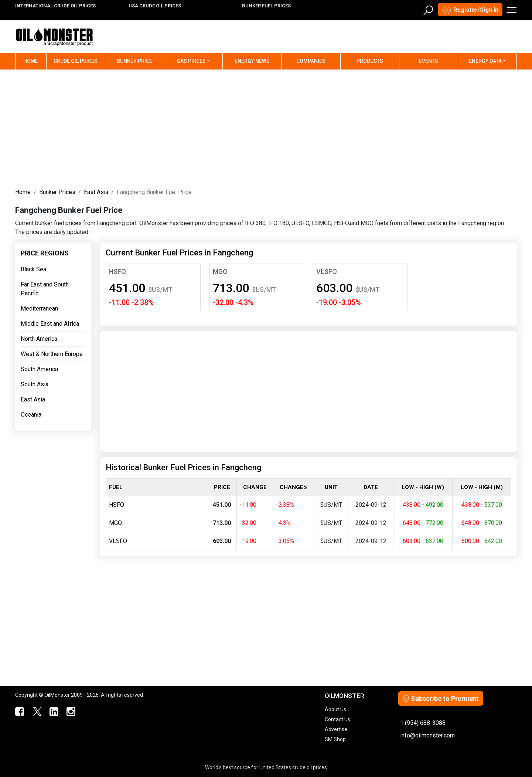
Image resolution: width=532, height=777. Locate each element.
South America (39, 369)
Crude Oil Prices (76, 61)
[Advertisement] (266, 127)
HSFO (117, 272)
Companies (311, 61)
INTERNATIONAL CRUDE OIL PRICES (55, 6)
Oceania (31, 415)
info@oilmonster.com (427, 735)
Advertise (336, 729)
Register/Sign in (470, 10)
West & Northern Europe (52, 354)
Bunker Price (134, 61)
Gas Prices (191, 61)
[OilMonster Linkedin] (53, 712)
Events (429, 61)
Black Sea (33, 269)
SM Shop (335, 739)
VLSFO (327, 272)
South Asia (35, 384)
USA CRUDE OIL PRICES (155, 6)
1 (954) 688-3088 (423, 723)
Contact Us (337, 719)
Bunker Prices (57, 192)
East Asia (96, 192)
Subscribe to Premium (441, 698)
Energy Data (485, 61)
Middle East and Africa (50, 324)
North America (39, 339)
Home (35, 60)
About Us (335, 709)
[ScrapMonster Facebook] (19, 712)
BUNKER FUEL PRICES (266, 6)
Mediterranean (39, 308)
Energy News (252, 61)
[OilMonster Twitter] (36, 712)
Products (370, 61)
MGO (220, 272)
